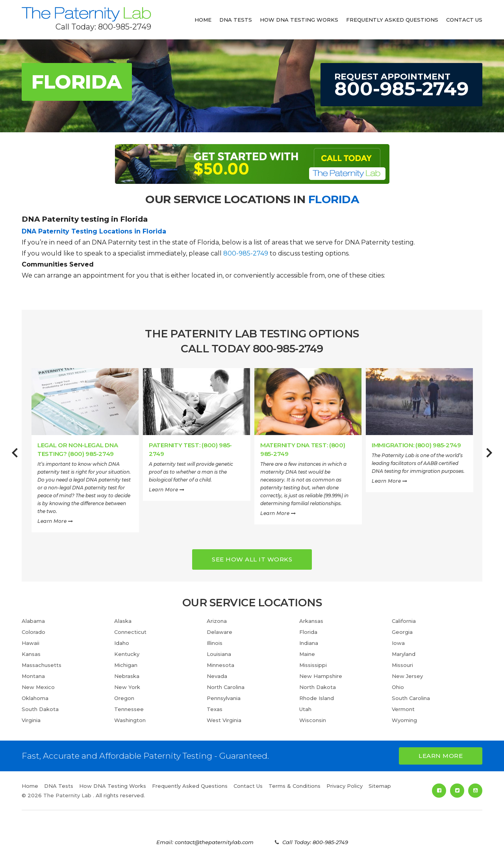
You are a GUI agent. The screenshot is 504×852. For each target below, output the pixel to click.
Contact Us (464, 20)
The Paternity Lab (86, 14)
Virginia (31, 720)
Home (203, 20)
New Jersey (407, 676)
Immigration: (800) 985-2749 (416, 445)
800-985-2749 (246, 253)
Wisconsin (313, 720)
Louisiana (219, 654)
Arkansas (311, 621)
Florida (308, 632)
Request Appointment (401, 86)
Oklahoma (35, 698)
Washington (130, 720)
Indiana (309, 643)
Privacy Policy (345, 786)
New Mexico (38, 687)
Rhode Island (317, 698)
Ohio (398, 687)
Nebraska (127, 676)
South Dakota (40, 709)
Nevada (217, 676)
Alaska (123, 621)
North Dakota (318, 687)
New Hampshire (321, 676)
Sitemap (380, 786)
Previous (15, 457)
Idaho (122, 643)
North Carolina (226, 687)
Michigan (126, 665)
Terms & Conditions (295, 786)
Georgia (402, 632)
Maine (307, 654)
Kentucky (127, 654)
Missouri (402, 665)
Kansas (31, 654)
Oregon (124, 698)
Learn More (55, 521)
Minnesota (220, 665)
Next (489, 457)
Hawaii (31, 643)
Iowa (398, 643)
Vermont (403, 709)
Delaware (220, 632)
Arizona (217, 621)
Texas (215, 709)
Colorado (33, 632)
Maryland (404, 654)
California (404, 621)
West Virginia (224, 720)
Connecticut (130, 632)
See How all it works (252, 559)
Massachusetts (42, 665)
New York (127, 687)
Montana (33, 676)
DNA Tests (236, 20)
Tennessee (129, 709)
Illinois (215, 643)
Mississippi (313, 665)
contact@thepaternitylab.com (214, 842)
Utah (305, 709)
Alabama (33, 621)
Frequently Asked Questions (392, 20)
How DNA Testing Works (299, 20)
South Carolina (411, 698)
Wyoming (404, 720)
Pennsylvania (224, 698)
